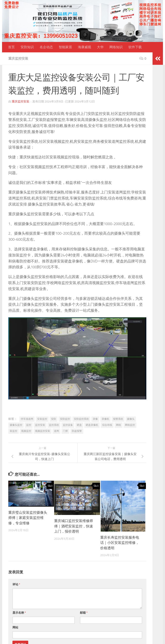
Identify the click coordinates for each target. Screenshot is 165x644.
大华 (100, 47)
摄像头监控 (16, 425)
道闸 (56, 431)
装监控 (13, 431)
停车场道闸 (27, 419)
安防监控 (65, 419)
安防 (54, 419)
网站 (15, 627)
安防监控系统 (81, 419)
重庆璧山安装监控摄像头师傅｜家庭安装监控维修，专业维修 (28, 518)
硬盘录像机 (92, 425)
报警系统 (118, 419)
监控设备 (68, 425)
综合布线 (107, 425)
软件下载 (135, 47)
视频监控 (26, 431)
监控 (29, 425)
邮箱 (84, 613)
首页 (11, 47)
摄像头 (131, 419)
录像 (95, 419)
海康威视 (84, 47)
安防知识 (27, 47)
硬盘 (79, 425)
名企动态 (46, 47)
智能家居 (65, 47)
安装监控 (42, 419)
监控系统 (54, 425)
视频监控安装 (43, 431)
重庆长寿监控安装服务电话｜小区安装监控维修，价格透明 (120, 543)
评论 (16, 584)
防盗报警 (77, 431)
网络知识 (116, 47)
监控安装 (40, 425)
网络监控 (130, 425)
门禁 (65, 431)
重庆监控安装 (18, 58)
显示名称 (19, 613)
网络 (119, 425)
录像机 (105, 419)
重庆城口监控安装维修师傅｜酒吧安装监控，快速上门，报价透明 (74, 526)
